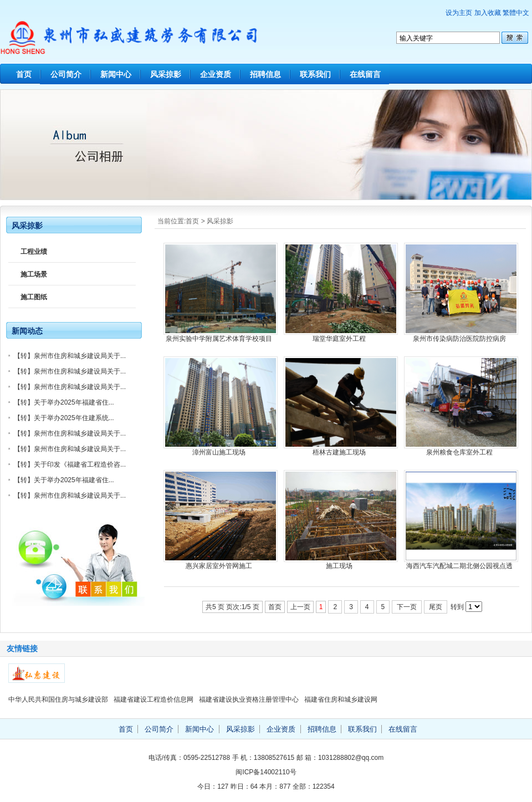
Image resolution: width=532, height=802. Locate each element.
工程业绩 (34, 252)
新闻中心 (116, 74)
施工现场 (339, 566)
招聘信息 (265, 74)
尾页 (436, 607)
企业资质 (216, 74)
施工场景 (34, 274)
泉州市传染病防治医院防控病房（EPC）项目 (459, 339)
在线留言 (365, 74)
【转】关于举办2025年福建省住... (64, 402)
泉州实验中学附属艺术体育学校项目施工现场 (219, 339)
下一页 (407, 607)
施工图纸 (34, 297)
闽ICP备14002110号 (266, 772)
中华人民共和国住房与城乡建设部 (58, 699)
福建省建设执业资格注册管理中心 (249, 699)
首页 (24, 74)
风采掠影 (166, 74)
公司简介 (66, 74)
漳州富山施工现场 (219, 452)
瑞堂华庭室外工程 (339, 339)
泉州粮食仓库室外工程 (459, 452)
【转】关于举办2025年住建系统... (64, 418)
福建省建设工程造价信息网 (154, 699)
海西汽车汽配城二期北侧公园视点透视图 (459, 566)
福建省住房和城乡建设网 (341, 699)
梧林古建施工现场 (339, 452)
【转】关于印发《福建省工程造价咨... (70, 464)
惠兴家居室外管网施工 (219, 566)
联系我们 (315, 74)
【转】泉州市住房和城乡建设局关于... (70, 356)
